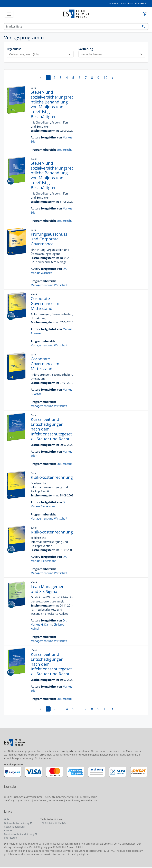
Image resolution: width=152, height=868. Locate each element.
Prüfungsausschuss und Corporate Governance (49, 239)
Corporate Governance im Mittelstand (45, 303)
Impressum (11, 838)
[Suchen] (72, 27)
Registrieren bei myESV (133, 3)
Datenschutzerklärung (17, 823)
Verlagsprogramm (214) (41, 54)
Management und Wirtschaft (49, 285)
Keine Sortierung (113, 54)
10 (106, 78)
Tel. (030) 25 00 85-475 (53, 823)
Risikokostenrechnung (52, 477)
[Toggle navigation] (9, 14)
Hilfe (7, 819)
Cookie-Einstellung (15, 827)
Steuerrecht (64, 150)
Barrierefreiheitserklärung (19, 834)
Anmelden (114, 3)
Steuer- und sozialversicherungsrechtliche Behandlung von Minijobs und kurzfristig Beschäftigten (52, 104)
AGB (6, 830)
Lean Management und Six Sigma (48, 589)
